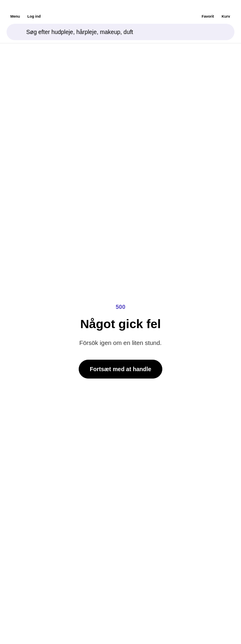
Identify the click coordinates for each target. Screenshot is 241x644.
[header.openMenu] (15, 11)
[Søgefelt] (120, 32)
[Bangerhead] (121, 11)
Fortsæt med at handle (120, 369)
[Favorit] (208, 11)
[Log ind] (34, 11)
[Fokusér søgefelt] (16, 32)
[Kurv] (226, 11)
